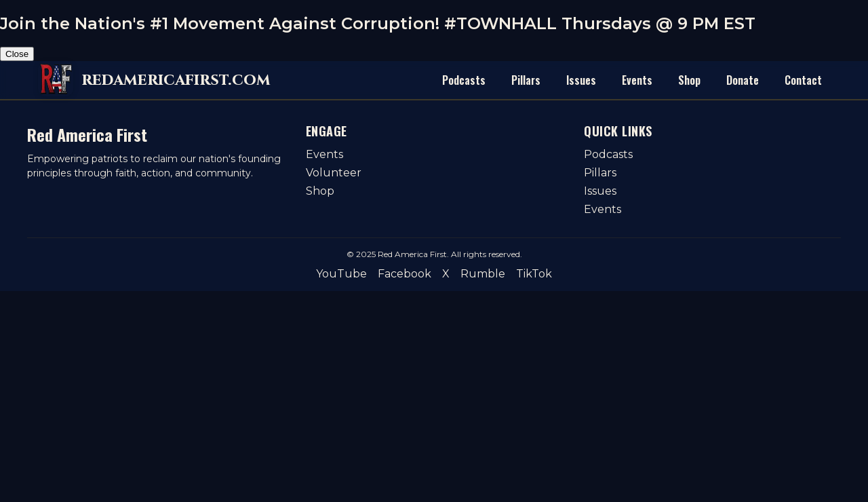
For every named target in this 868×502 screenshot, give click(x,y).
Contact (803, 80)
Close (17, 54)
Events (637, 80)
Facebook (405, 274)
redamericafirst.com (176, 80)
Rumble (483, 274)
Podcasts (464, 80)
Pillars (526, 80)
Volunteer (334, 173)
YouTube (341, 274)
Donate (743, 80)
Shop (689, 80)
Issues (581, 80)
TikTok (534, 274)
